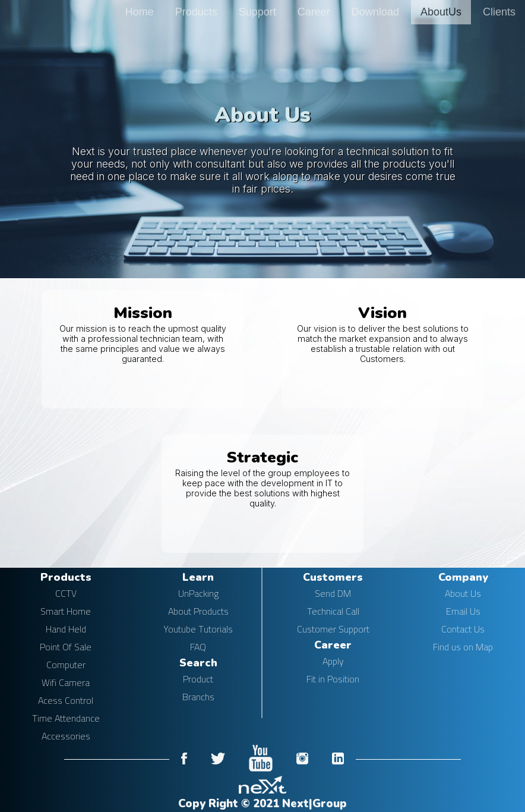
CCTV (66, 593)
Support (257, 12)
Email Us (463, 611)
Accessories (66, 736)
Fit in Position (333, 679)
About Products (198, 611)
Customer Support (333, 629)
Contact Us (463, 629)
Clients (499, 12)
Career (314, 12)
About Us (463, 593)
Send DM (333, 593)
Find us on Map (463, 647)
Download (375, 12)
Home (140, 12)
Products (196, 12)
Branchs (198, 697)
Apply (333, 661)
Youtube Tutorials (198, 629)
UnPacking (198, 593)
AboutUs (441, 12)
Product (198, 679)
